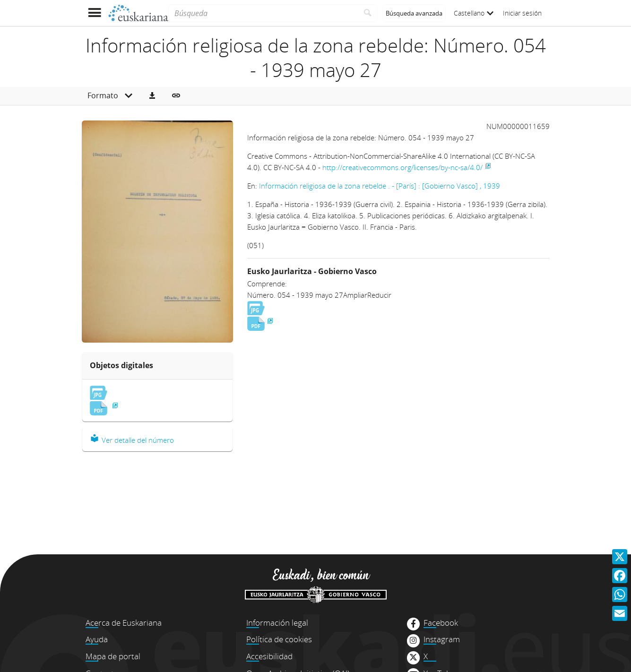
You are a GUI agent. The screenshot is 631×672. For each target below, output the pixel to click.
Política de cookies (279, 639)
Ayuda (97, 639)
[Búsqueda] (263, 13)
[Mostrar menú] (95, 13)
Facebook (441, 623)
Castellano (474, 13)
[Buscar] (368, 13)
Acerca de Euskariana (124, 623)
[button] (152, 96)
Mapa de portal (113, 656)
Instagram (442, 639)
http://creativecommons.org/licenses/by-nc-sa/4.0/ (402, 167)
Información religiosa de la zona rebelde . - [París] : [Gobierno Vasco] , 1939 (380, 186)
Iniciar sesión (522, 13)
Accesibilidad (269, 656)
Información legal (277, 623)
